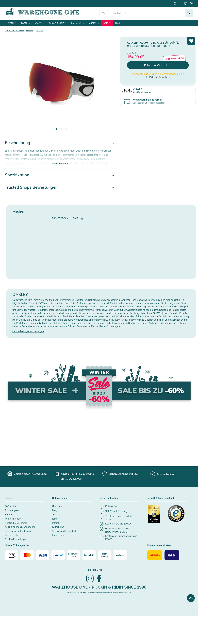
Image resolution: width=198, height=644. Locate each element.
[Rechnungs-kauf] (74, 555)
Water (12, 22)
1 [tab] (56, 129)
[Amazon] (12, 555)
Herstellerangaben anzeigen (28, 331)
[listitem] (119, 506)
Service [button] (9, 498)
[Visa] (43, 555)
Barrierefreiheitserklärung (18, 531)
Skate (26, 22)
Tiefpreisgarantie (101, 3)
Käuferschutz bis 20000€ (129, 3)
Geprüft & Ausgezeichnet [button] (160, 498)
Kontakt (9, 514)
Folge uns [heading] (95, 569)
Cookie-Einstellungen (16, 539)
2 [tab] (61, 129)
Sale (107, 22)
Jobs (54, 518)
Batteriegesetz (13, 510)
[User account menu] (176, 3)
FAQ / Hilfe (11, 506)
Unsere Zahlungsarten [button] (17, 545)
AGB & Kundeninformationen (20, 526)
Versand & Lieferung (16, 522)
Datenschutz (12, 535)
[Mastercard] (27, 555)
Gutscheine (58, 526)
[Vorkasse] (120, 555)
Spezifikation (17, 174)
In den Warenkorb (158, 65)
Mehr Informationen (161, 77)
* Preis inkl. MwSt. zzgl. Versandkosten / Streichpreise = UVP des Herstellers (99, 592)
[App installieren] (163, 473)
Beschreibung (18, 142)
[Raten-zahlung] (105, 555)
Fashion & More (57, 22)
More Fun (78, 22)
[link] (90, 581)
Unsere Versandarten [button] (159, 545)
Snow (39, 22)
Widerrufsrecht (13, 518)
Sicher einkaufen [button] (109, 498)
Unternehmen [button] (59, 498)
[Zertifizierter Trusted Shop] (156, 515)
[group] (27, 473)
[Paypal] (58, 555)
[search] (142, 12)
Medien (19, 211)
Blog (118, 22)
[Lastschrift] (89, 555)
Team (55, 514)
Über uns (57, 506)
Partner (56, 522)
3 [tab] (66, 129)
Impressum (58, 535)
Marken (94, 22)
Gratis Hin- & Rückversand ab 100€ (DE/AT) (65, 3)
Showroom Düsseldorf (64, 531)
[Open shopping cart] (191, 3)
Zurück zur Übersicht (14, 30)
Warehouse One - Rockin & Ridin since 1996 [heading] (99, 587)
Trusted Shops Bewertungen (31, 187)
